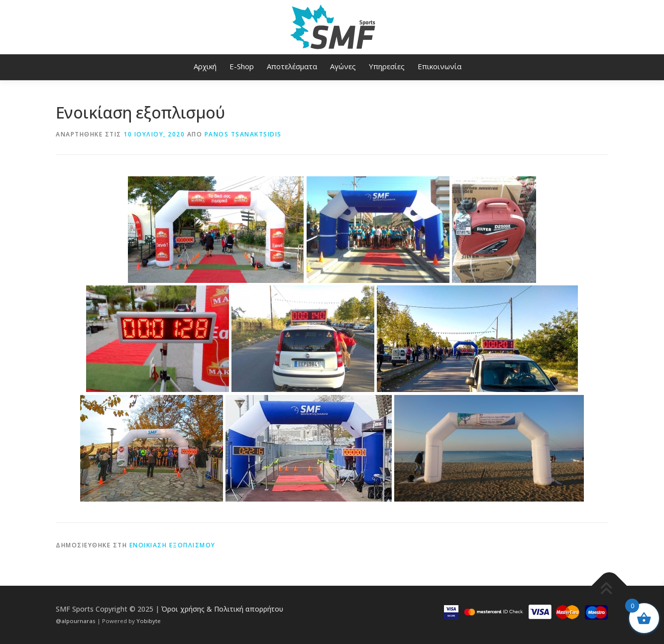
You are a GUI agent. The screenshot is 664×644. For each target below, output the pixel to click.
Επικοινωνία (440, 66)
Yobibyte (149, 621)
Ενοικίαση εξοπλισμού (172, 545)
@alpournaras (76, 621)
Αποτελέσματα (292, 66)
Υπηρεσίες (387, 66)
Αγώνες (343, 66)
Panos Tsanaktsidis (243, 134)
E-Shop (242, 66)
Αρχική (205, 66)
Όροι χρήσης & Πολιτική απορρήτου (222, 609)
